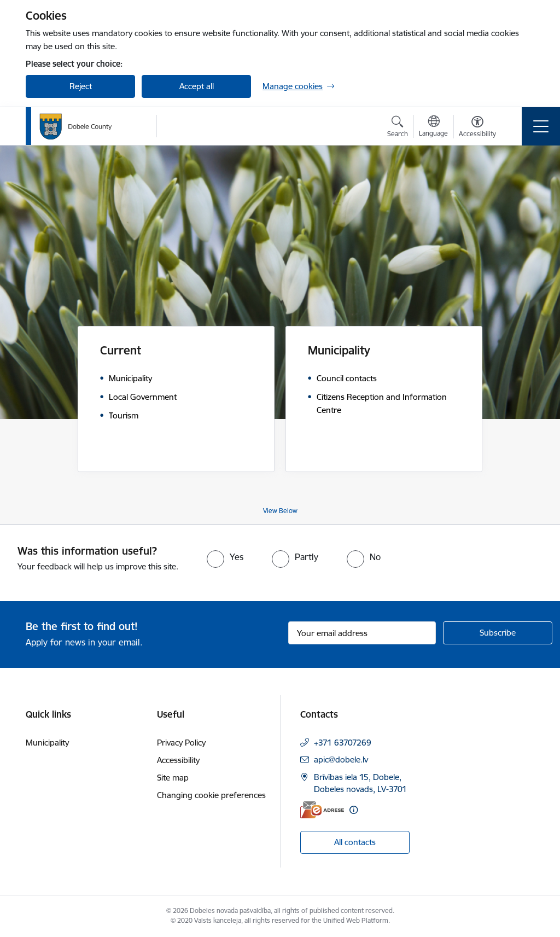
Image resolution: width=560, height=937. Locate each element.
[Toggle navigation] (541, 126)
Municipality (47, 743)
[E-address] (322, 810)
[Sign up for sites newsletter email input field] (362, 633)
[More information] (354, 810)
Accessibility (178, 760)
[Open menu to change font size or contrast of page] (477, 128)
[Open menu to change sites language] (433, 127)
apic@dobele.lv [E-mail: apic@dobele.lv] (341, 760)
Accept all (197, 86)
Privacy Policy (181, 743)
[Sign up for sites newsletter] (498, 633)
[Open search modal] (398, 128)
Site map (173, 778)
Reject (81, 86)
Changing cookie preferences (211, 795)
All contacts (355, 842)
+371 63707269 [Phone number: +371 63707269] (343, 743)
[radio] (225, 557)
